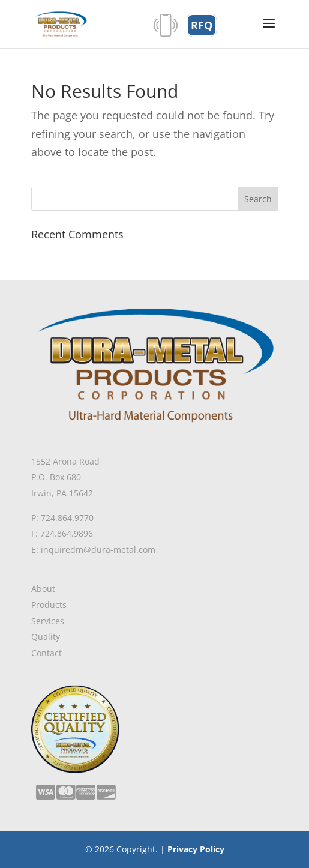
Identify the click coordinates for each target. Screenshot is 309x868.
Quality (46, 637)
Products (49, 605)
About (43, 589)
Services (48, 621)
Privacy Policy (196, 849)
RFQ (202, 25)
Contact (46, 653)
